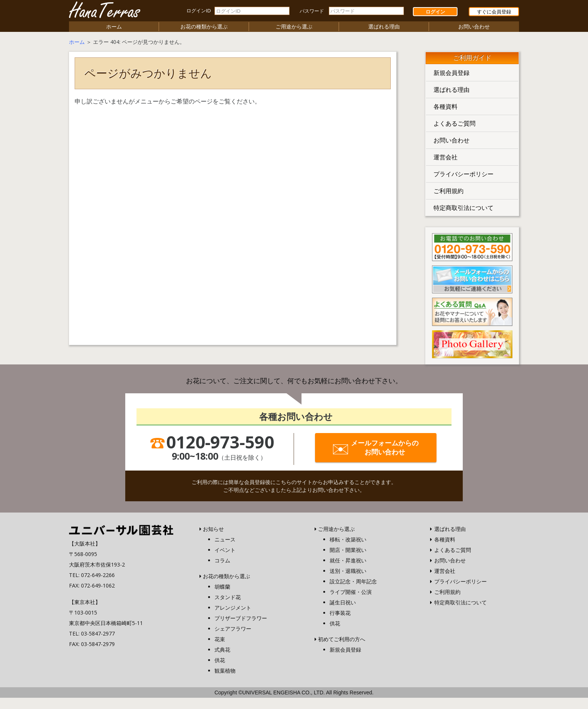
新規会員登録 (451, 73)
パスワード (312, 11)
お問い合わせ (474, 26)
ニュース (225, 539)
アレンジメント (233, 608)
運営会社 (445, 157)
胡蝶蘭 (222, 587)
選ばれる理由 (384, 26)
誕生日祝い (343, 602)
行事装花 (340, 613)
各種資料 (445, 106)
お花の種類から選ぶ (204, 26)
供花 (220, 660)
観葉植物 (225, 671)
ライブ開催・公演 (351, 592)
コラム (222, 560)
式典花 (222, 650)
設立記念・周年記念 (353, 581)
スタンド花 (228, 597)
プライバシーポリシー (463, 174)
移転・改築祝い (348, 539)
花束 (220, 639)
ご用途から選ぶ (294, 26)
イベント (225, 550)
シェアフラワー (233, 629)
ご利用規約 (448, 191)
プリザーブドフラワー (241, 618)
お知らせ (213, 529)
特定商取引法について (463, 208)
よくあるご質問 (454, 123)
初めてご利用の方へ (342, 639)
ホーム (114, 26)
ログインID (199, 11)
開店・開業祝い (348, 550)
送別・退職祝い (348, 571)
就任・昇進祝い (348, 560)
